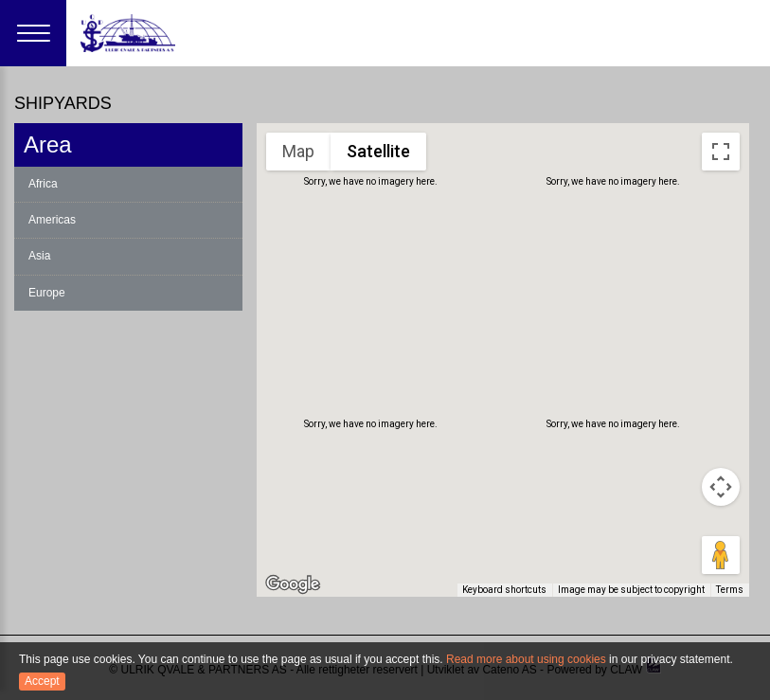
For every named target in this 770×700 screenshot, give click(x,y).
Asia (39, 256)
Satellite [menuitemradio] (378, 151)
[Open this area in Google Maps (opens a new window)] (293, 584)
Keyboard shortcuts (510, 591)
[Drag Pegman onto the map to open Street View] (721, 555)
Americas (52, 220)
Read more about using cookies (526, 659)
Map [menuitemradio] (299, 151)
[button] (497, 262)
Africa (43, 184)
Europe (47, 293)
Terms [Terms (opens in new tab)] (731, 591)
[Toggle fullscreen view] (721, 152)
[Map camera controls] (721, 487)
